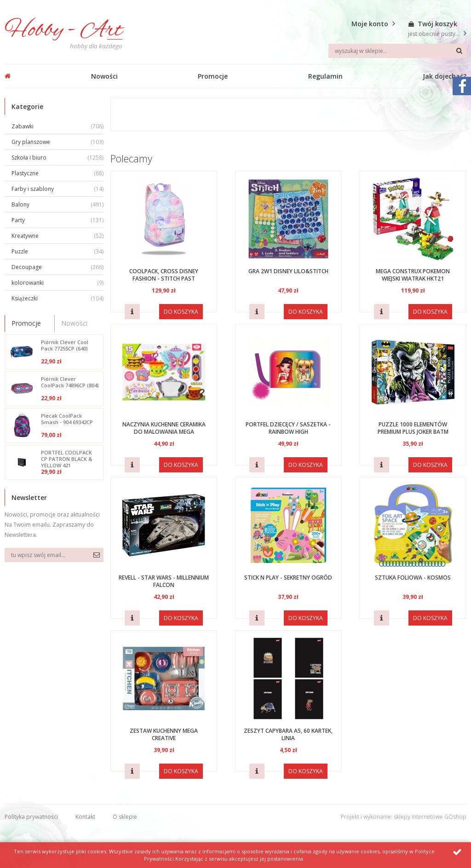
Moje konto (370, 24)
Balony (57, 204)
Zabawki (57, 126)
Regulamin (325, 76)
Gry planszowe (57, 142)
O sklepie (125, 817)
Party (57, 220)
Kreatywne (57, 236)
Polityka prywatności (31, 817)
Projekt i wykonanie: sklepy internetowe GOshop (404, 817)
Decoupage (57, 267)
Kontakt (85, 817)
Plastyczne (57, 173)
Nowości (104, 76)
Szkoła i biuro (57, 158)
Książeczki (57, 298)
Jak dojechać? (445, 76)
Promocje (213, 76)
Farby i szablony (57, 189)
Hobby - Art (63, 31)
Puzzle (57, 251)
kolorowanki (57, 283)
